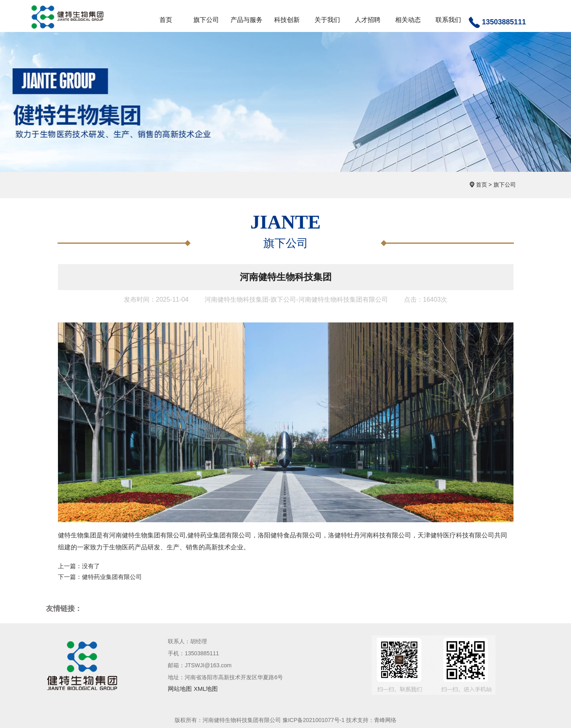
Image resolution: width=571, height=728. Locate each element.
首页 (481, 185)
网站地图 (180, 689)
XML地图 (206, 689)
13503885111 (497, 22)
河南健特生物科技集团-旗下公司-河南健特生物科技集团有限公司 (296, 299)
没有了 (91, 566)
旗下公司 (505, 185)
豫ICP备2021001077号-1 (314, 720)
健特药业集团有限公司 (112, 577)
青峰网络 (385, 720)
